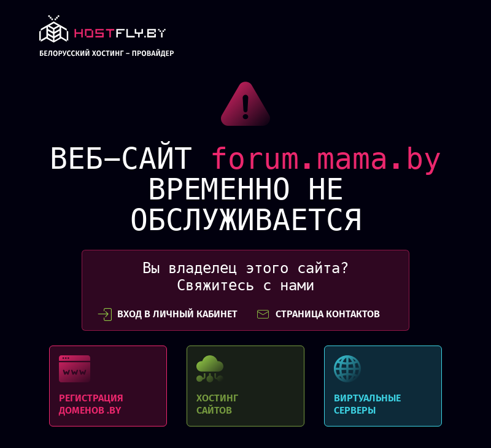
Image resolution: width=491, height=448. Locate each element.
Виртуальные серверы (383, 386)
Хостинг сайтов (245, 386)
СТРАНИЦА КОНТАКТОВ (318, 314)
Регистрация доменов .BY (108, 386)
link (106, 40)
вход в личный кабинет (168, 314)
